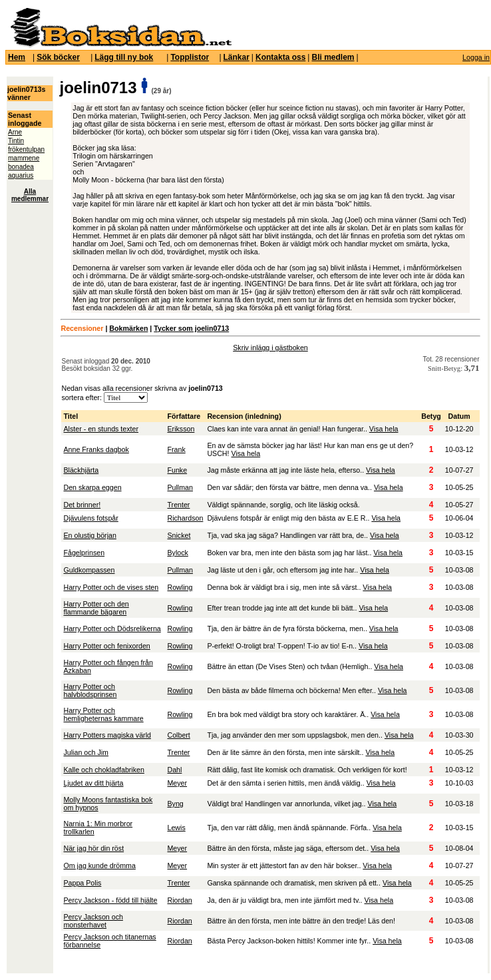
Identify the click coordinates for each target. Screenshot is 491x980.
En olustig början (89, 535)
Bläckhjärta (81, 470)
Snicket (179, 535)
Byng (175, 804)
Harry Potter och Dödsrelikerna (112, 628)
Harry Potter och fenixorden (106, 646)
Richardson (185, 518)
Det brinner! (82, 505)
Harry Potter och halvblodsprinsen (90, 690)
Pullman (180, 487)
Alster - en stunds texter (101, 429)
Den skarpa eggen (92, 487)
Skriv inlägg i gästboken (270, 348)
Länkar (237, 57)
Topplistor (190, 57)
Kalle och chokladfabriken (103, 770)
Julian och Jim (86, 752)
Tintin (16, 141)
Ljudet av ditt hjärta (93, 783)
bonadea (21, 167)
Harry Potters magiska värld (107, 735)
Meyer (177, 783)
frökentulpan (26, 149)
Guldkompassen (89, 570)
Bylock (177, 553)
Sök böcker (58, 57)
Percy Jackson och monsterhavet (93, 921)
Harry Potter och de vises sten (111, 587)
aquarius (21, 175)
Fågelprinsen (84, 553)
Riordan (179, 900)
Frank (176, 449)
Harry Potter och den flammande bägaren (96, 608)
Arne (15, 132)
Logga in (476, 57)
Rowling (180, 587)
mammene (24, 158)
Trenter (178, 505)
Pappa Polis (82, 883)
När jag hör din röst (93, 848)
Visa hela (384, 429)
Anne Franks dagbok (96, 449)
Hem (17, 57)
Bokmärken (128, 328)
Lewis (176, 828)
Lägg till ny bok (124, 57)
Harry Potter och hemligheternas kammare (103, 714)
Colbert (178, 735)
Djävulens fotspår (90, 518)
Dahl (174, 770)
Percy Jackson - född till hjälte (110, 900)
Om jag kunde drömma (99, 865)
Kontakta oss (280, 57)
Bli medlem (333, 57)
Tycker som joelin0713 (191, 328)
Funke (177, 470)
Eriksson (181, 429)
